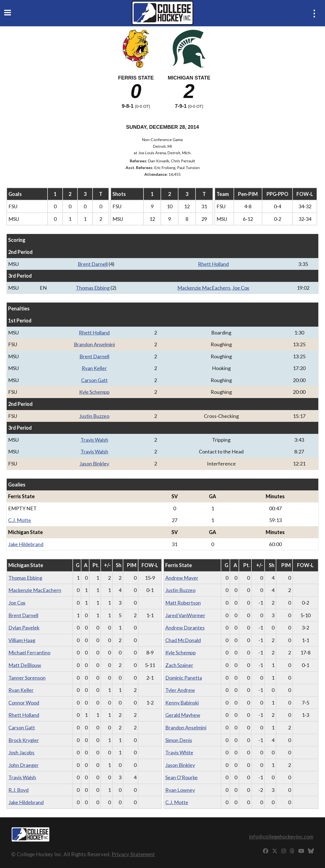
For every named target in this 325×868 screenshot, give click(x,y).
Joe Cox (241, 288)
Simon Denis (179, 740)
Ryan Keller (94, 368)
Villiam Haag (22, 640)
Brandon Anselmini (94, 344)
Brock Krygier (24, 740)
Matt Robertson (183, 603)
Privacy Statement (133, 854)
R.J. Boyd (18, 790)
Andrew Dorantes (185, 628)
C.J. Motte (20, 520)
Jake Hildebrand (26, 544)
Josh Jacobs (21, 752)
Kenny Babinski (182, 703)
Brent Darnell (93, 264)
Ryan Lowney (180, 790)
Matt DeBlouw (25, 665)
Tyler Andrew (180, 690)
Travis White (179, 752)
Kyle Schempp (94, 392)
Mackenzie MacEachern (204, 288)
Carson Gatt (94, 380)
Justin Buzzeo (94, 416)
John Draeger (23, 765)
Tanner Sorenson (27, 678)
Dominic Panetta (184, 678)
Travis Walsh (94, 440)
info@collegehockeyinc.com (281, 837)
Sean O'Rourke (182, 777)
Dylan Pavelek (24, 628)
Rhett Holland (213, 264)
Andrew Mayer (182, 578)
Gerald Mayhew (183, 715)
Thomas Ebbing (93, 288)
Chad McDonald (183, 640)
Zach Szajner (179, 665)
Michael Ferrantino (29, 652)
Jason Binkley (94, 464)
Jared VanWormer (185, 615)
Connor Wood (24, 703)
